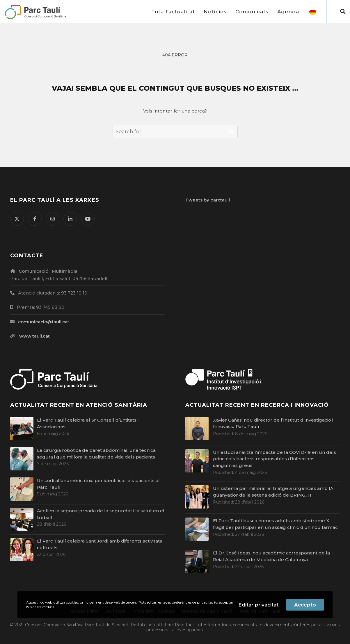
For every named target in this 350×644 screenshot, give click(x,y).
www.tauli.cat (34, 336)
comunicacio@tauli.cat (44, 322)
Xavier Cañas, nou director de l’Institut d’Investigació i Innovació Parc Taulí (273, 423)
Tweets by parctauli (208, 200)
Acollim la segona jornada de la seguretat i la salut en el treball (101, 514)
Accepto (305, 605)
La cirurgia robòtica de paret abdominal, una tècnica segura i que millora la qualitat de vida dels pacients (96, 454)
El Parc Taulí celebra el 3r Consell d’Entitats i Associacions (88, 423)
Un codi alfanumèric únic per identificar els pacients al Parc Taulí (98, 484)
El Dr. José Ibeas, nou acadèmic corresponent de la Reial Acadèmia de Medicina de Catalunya (271, 556)
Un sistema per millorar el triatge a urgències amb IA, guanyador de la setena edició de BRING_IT (274, 492)
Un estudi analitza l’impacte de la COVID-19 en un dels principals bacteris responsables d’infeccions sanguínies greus (275, 459)
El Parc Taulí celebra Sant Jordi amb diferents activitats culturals (100, 544)
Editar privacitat (258, 605)
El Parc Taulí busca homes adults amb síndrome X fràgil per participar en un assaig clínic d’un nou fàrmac (275, 524)
